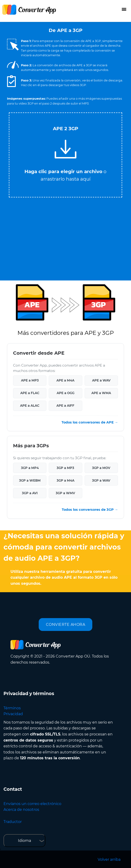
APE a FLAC (30, 393)
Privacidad (13, 714)
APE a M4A (65, 380)
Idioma (24, 841)
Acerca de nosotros (21, 810)
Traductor (13, 822)
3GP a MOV (101, 468)
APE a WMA (101, 393)
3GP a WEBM (30, 480)
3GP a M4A (65, 480)
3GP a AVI (30, 493)
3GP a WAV (101, 480)
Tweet (84, 110)
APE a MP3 (30, 380)
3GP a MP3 (65, 468)
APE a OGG (65, 393)
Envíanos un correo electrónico (32, 804)
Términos (12, 708)
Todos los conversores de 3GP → (90, 510)
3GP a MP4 (30, 468)
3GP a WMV (65, 493)
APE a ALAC (30, 406)
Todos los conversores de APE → (90, 422)
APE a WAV (101, 380)
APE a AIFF (65, 406)
